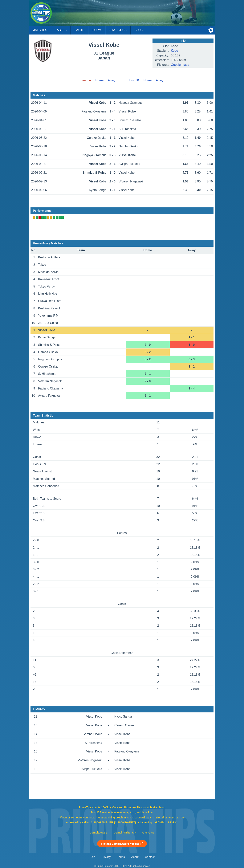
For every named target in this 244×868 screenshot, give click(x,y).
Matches (40, 30)
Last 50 (134, 80)
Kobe (174, 51)
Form (97, 30)
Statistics (118, 30)
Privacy (106, 857)
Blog (139, 30)
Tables (61, 30)
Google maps (180, 65)
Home (99, 80)
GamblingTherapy (125, 833)
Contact (150, 857)
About (135, 857)
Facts (79, 30)
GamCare (148, 833)
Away (112, 80)
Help (92, 857)
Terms (121, 857)
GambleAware (98, 833)
